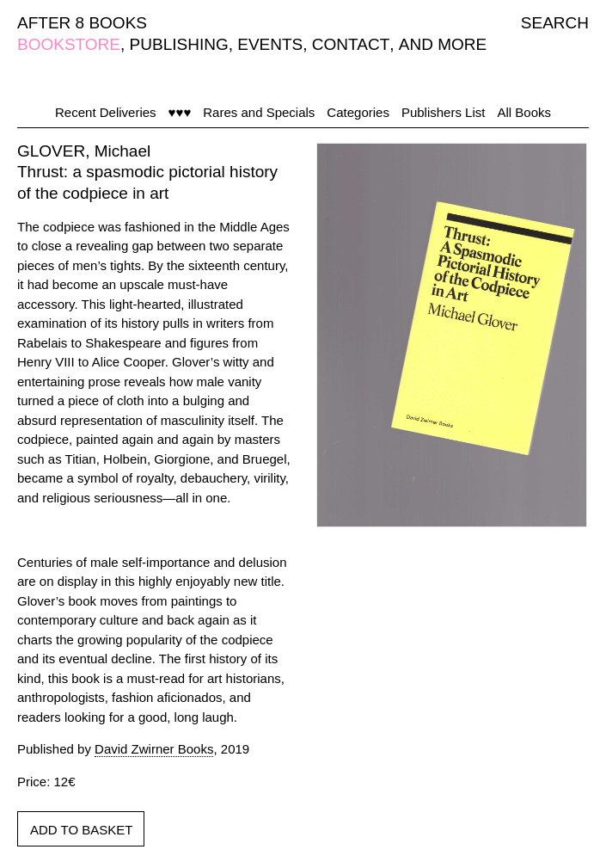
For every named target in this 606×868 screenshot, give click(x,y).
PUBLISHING (179, 44)
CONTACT (351, 44)
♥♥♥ (180, 112)
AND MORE (443, 44)
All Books (524, 112)
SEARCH (555, 23)
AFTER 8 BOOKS (82, 23)
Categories (358, 112)
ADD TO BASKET (81, 830)
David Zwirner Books (154, 749)
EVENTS (270, 44)
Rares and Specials (259, 112)
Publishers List (444, 112)
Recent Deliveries (106, 112)
